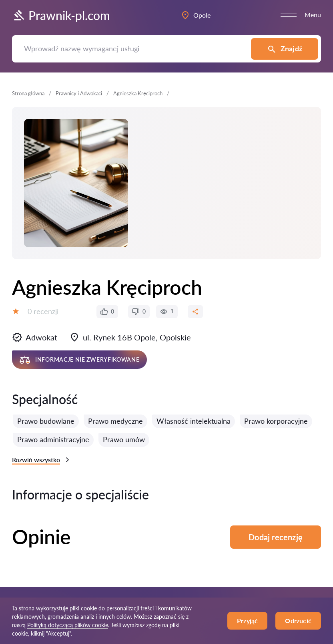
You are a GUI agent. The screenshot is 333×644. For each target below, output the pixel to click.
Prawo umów (124, 439)
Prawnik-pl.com (61, 15)
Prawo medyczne (115, 421)
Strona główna (28, 93)
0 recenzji (43, 311)
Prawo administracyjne (53, 439)
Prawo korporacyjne (276, 421)
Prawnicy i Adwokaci (79, 93)
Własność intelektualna (194, 421)
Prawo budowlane (46, 421)
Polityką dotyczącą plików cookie (68, 625)
